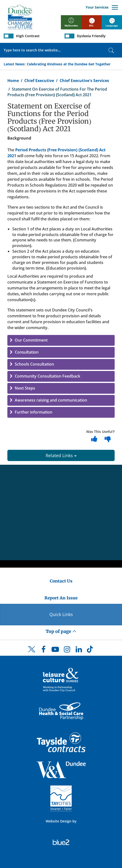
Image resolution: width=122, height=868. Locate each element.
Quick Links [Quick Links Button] (61, 614)
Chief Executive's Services (84, 81)
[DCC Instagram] (67, 651)
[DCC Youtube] (55, 651)
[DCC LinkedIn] (79, 651)
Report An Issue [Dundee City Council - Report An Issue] (61, 598)
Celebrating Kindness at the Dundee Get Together (69, 64)
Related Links (61, 455)
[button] (61, 340)
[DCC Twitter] (32, 654)
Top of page (61, 631)
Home (13, 81)
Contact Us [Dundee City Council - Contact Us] (61, 581)
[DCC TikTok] (91, 651)
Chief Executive (39, 81)
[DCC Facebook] (43, 651)
